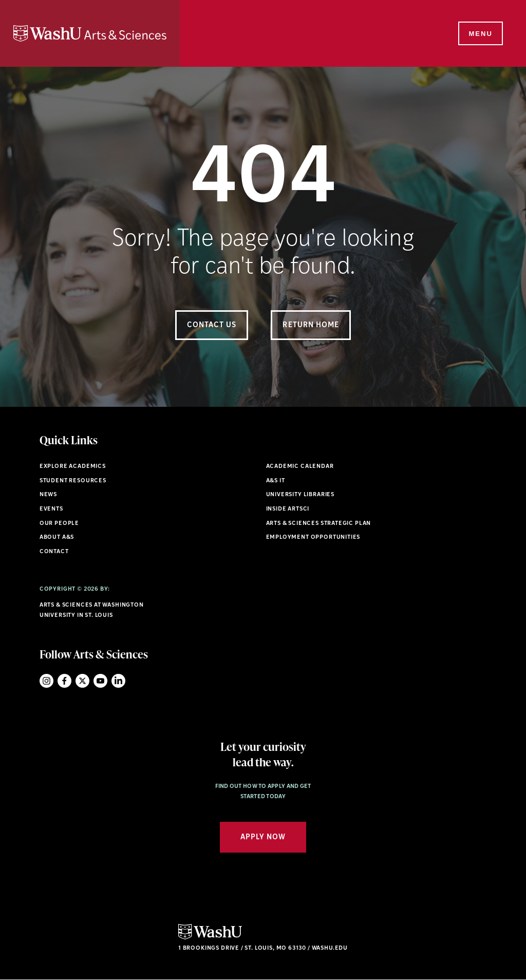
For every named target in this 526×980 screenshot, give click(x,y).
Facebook (64, 681)
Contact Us (212, 325)
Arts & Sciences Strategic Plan (319, 524)
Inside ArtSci (288, 509)
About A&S (57, 538)
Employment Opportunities (313, 538)
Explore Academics (73, 467)
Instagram (46, 681)
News (48, 495)
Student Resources (73, 481)
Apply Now (263, 837)
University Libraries (300, 495)
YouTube (100, 681)
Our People (59, 524)
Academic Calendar (300, 467)
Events (51, 509)
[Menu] (480, 34)
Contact (54, 552)
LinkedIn (118, 681)
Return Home (311, 325)
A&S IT (276, 481)
